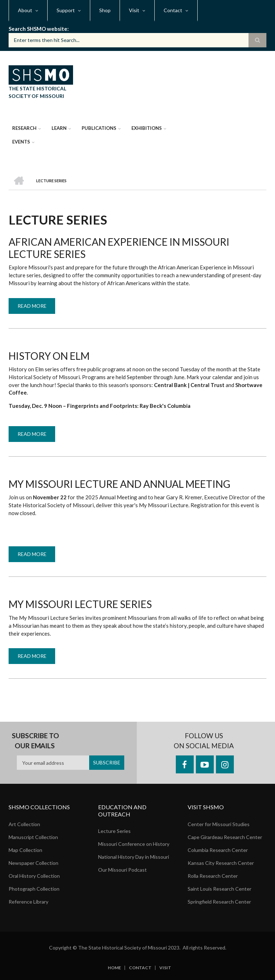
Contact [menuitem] (173, 10)
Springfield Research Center (219, 902)
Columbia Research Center (218, 850)
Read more (37, 308)
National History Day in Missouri (134, 857)
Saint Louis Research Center (219, 889)
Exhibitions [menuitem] (147, 128)
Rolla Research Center (213, 876)
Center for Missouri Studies (219, 824)
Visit (165, 968)
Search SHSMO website (38, 29)
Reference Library (28, 902)
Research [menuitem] (24, 128)
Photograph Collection (34, 889)
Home (114, 968)
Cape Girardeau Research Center (225, 837)
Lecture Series (114, 831)
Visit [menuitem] (134, 10)
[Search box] (137, 40)
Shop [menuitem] (105, 10)
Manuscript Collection (33, 837)
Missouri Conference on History (134, 844)
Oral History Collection (34, 876)
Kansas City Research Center (221, 863)
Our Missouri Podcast (122, 870)
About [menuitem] (25, 10)
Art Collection (24, 824)
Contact (140, 968)
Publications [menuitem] (99, 128)
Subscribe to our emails (35, 741)
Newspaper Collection (33, 863)
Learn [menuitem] (59, 128)
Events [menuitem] (21, 142)
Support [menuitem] (66, 10)
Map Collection (25, 850)
